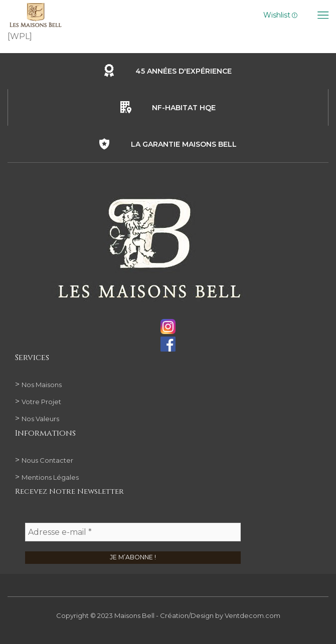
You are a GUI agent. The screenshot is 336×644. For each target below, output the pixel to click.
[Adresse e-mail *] (133, 533)
